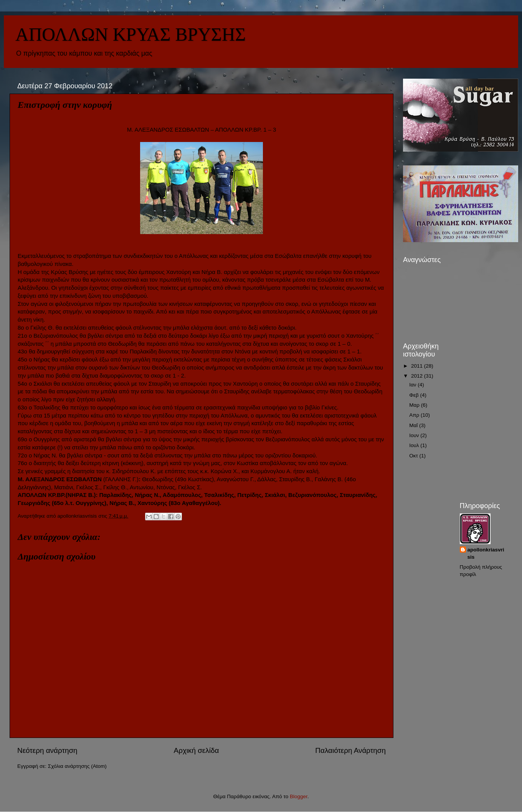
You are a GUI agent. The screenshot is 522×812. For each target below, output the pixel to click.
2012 (418, 376)
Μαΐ (414, 425)
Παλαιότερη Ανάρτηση (350, 750)
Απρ (415, 415)
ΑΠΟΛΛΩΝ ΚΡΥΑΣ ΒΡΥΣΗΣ (130, 34)
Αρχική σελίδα (197, 750)
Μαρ (415, 405)
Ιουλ (415, 445)
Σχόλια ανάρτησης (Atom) (77, 766)
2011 (418, 366)
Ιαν (413, 385)
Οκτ (414, 456)
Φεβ (415, 395)
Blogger (299, 796)
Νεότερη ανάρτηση (47, 750)
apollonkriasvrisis (486, 553)
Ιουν (415, 435)
